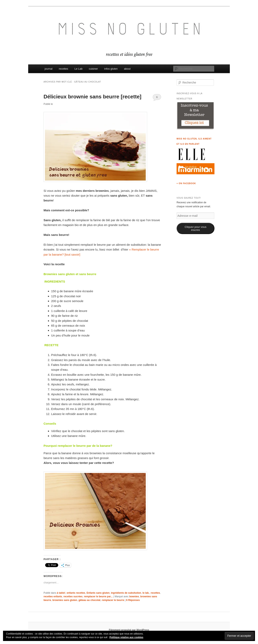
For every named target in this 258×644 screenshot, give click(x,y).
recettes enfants (53, 597)
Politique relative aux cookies (126, 637)
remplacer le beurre (113, 600)
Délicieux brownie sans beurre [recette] (93, 97)
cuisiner (93, 69)
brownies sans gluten (65, 600)
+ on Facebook (186, 183)
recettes (63, 69)
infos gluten (111, 69)
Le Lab (78, 69)
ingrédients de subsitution (126, 593)
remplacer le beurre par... (98, 597)
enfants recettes (76, 593)
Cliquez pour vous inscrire (196, 228)
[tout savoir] (72, 254)
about (127, 69)
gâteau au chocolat (89, 600)
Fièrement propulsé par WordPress (129, 630)
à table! (61, 593)
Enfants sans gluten (98, 593)
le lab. (146, 593)
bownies (134, 597)
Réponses (133, 600)
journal (48, 69)
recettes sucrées (73, 597)
